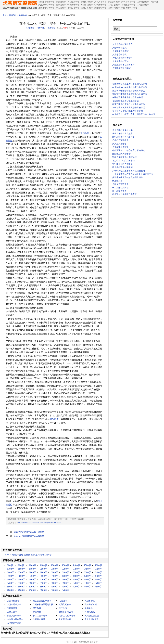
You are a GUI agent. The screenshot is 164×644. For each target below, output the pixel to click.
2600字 (11, 572)
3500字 (11, 576)
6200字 (77, 583)
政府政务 (23, 15)
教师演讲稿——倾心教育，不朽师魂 (129, 150)
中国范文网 (20, 5)
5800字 (33, 583)
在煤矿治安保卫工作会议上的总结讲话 (130, 84)
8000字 (44, 590)
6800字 (44, 587)
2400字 (87, 569)
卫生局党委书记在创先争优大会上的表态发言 (133, 174)
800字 (10, 565)
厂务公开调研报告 (120, 140)
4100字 (77, 576)
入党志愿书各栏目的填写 (123, 65)
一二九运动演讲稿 (120, 188)
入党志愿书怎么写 (120, 51)
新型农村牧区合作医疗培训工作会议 (129, 91)
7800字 (22, 590)
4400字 (11, 580)
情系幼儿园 (117, 181)
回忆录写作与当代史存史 (123, 137)
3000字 (55, 572)
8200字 (55, 590)
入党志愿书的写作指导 (122, 58)
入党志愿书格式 (119, 55)
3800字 (44, 576)
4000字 (66, 576)
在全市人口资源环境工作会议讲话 (29, 536)
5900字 (44, 583)
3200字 (77, 572)
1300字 (66, 565)
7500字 (98, 587)
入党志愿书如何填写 (121, 68)
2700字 (22, 572)
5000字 (77, 580)
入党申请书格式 (119, 48)
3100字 (66, 572)
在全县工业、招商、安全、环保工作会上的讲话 (134, 114)
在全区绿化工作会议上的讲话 (125, 101)
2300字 (77, 569)
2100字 (55, 569)
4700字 (44, 580)
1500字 (87, 565)
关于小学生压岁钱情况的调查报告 (128, 177)
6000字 (55, 583)
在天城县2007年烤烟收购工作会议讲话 (130, 87)
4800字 (55, 580)
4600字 (33, 580)
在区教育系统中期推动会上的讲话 (128, 97)
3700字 (33, 576)
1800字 (22, 569)
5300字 (98, 580)
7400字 (87, 587)
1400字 (77, 565)
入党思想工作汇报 (120, 147)
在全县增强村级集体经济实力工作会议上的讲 (28, 555)
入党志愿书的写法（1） (123, 61)
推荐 (65, 28)
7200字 (77, 587)
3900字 (55, 576)
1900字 (33, 569)
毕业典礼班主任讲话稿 (122, 167)
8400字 (66, 590)
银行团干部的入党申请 (122, 164)
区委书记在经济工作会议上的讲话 (29, 532)
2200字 (66, 569)
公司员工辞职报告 (120, 184)
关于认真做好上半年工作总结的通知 (129, 171)
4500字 (22, 580)
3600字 (22, 576)
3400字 (98, 572)
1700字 (11, 569)
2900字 (44, 572)
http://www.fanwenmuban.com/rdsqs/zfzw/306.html (40, 523)
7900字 (33, 590)
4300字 (98, 576)
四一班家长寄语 (119, 191)
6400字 (98, 583)
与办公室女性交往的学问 (123, 161)
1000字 (33, 565)
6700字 (33, 587)
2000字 (44, 569)
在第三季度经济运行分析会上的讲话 (129, 104)
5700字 (22, 583)
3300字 (87, 572)
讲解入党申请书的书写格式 (124, 157)
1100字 (43, 565)
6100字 (66, 583)
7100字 (66, 587)
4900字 (66, 580)
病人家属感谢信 (119, 144)
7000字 (55, 587)
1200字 (55, 565)
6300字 (87, 583)
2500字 (98, 569)
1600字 (98, 565)
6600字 (22, 587)
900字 (21, 565)
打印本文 (30, 28)
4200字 (87, 576)
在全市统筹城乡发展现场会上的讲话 (129, 108)
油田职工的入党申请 (121, 154)
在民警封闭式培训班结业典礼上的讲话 (130, 94)
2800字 (33, 572)
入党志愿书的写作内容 (122, 44)
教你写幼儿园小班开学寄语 (124, 194)
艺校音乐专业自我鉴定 (122, 134)
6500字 (11, 587)
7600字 (11, 590)
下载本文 (40, 28)
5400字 (11, 583)
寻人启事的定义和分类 (122, 130)
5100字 (87, 580)
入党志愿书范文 (10, 15)
